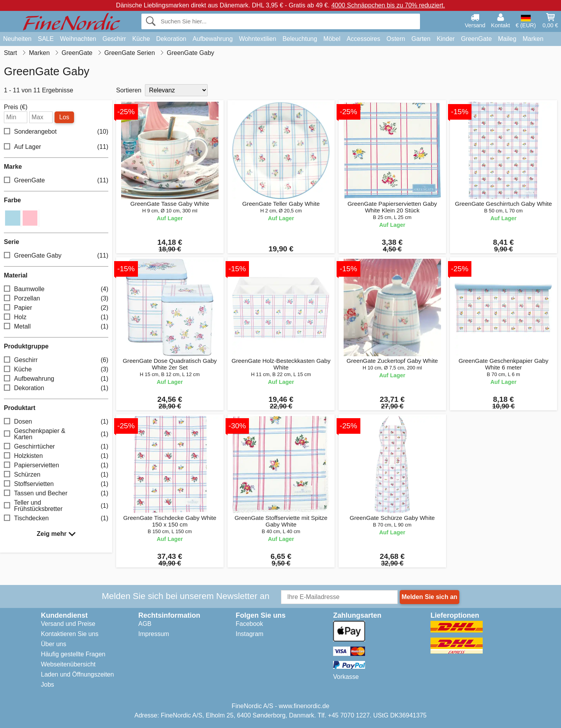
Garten (421, 39)
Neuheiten (17, 39)
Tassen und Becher (56, 494)
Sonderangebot (56, 132)
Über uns (54, 644)
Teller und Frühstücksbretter (56, 506)
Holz (56, 317)
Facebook (249, 624)
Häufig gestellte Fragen (73, 654)
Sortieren (129, 90)
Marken (533, 39)
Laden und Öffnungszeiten (77, 674)
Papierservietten (56, 466)
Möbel (332, 39)
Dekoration (171, 39)
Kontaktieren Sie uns (70, 634)
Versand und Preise (68, 624)
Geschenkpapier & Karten (56, 434)
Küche (141, 39)
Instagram (250, 634)
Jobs (48, 685)
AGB (145, 624)
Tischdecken (56, 519)
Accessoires (363, 39)
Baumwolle (56, 289)
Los (64, 117)
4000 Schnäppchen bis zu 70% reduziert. (388, 5)
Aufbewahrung (213, 39)
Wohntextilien (258, 39)
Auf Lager (56, 147)
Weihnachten (78, 39)
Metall (56, 327)
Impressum (154, 634)
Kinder (446, 39)
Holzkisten (56, 456)
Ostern (396, 39)
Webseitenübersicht (68, 664)
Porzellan (56, 299)
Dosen (56, 422)
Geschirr (114, 39)
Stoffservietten (56, 484)
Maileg (507, 39)
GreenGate (476, 39)
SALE (46, 39)
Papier (56, 308)
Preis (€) (16, 107)
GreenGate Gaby (56, 256)
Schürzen (56, 475)
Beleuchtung (300, 39)
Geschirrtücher (56, 447)
